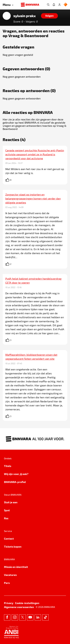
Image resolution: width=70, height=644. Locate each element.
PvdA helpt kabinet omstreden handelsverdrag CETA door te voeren (33, 281)
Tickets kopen (13, 546)
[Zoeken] (48, 5)
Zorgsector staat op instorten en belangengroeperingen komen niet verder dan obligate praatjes (33, 198)
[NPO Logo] (65, 5)
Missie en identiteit (16, 567)
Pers (7, 583)
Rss (6, 518)
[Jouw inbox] (54, 5)
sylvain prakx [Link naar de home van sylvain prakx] (24, 16)
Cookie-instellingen (27, 603)
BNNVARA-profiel (15, 482)
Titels (8, 466)
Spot (7, 510)
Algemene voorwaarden (19, 607)
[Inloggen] (59, 5)
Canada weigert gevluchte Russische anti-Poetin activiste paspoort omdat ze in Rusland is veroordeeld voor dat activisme (35, 154)
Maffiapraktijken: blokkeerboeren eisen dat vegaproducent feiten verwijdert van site (31, 357)
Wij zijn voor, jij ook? (16, 474)
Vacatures (10, 575)
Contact (9, 538)
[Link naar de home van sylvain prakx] (7, 16)
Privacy (9, 603)
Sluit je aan (11, 502)
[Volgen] (49, 16)
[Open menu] (8, 5)
